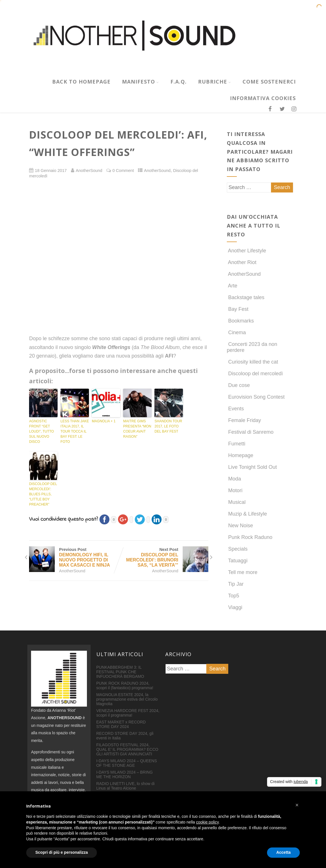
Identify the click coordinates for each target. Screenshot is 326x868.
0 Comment (123, 171)
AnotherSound (157, 171)
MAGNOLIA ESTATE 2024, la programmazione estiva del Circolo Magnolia (127, 699)
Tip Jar (235, 584)
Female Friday (244, 420)
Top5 (233, 596)
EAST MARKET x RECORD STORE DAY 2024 (121, 724)
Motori (235, 490)
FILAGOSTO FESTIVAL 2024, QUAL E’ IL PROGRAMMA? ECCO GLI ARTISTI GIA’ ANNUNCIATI (127, 749)
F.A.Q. (179, 82)
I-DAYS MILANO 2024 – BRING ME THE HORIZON (125, 774)
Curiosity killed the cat (252, 362)
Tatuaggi (237, 561)
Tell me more (242, 572)
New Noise (240, 526)
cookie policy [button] (207, 822)
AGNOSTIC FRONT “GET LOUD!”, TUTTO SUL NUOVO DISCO (41, 431)
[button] (297, 805)
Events (235, 409)
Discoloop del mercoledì (255, 374)
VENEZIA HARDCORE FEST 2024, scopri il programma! (128, 713)
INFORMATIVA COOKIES (263, 98)
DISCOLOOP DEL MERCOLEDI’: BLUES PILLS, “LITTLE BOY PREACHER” (43, 494)
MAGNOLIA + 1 (104, 421)
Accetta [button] (283, 852)
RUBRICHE (215, 82)
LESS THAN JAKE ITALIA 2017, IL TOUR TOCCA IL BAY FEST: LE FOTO (75, 431)
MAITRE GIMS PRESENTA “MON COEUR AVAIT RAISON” (137, 429)
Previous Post (74, 557)
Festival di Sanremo (250, 432)
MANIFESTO (140, 82)
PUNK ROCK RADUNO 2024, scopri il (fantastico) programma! (125, 686)
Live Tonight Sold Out (252, 467)
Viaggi (235, 607)
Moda (234, 479)
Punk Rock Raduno (250, 537)
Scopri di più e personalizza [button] (62, 852)
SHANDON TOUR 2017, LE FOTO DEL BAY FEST (168, 426)
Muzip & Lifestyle (247, 514)
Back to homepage (81, 82)
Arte (232, 286)
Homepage (240, 455)
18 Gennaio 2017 (51, 171)
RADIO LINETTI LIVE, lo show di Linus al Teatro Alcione (126, 786)
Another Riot (242, 262)
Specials (237, 549)
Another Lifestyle (246, 251)
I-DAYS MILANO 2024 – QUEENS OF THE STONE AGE (127, 763)
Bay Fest (238, 309)
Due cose (238, 385)
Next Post (163, 557)
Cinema (236, 332)
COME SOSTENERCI (269, 82)
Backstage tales (246, 297)
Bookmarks (240, 321)
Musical (236, 502)
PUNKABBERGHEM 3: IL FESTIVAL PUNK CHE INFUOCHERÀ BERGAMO (120, 672)
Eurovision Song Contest (256, 397)
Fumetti (236, 444)
